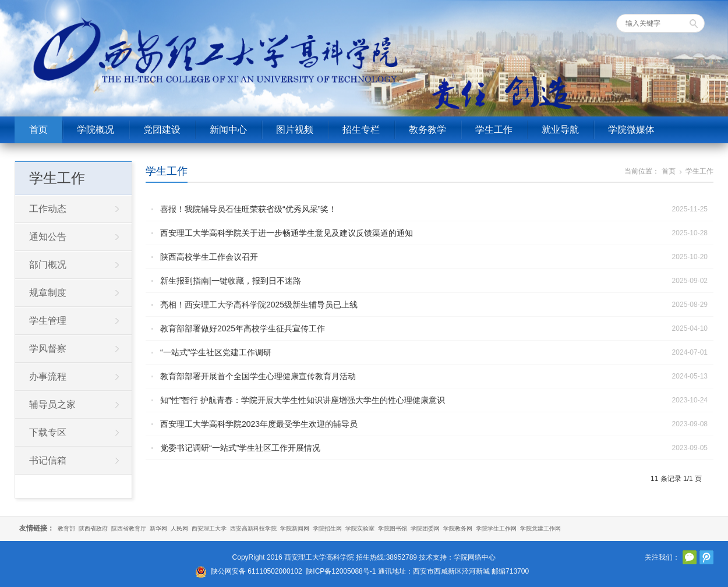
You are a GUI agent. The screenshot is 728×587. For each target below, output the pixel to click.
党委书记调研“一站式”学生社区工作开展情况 (240, 448)
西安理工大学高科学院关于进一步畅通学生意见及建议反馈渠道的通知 (287, 233)
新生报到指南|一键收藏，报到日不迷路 (231, 281)
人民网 (179, 528)
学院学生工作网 (496, 528)
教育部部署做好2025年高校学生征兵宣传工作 (243, 328)
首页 (38, 130)
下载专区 (48, 432)
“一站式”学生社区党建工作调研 (216, 352)
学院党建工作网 (540, 528)
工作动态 (48, 209)
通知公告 (48, 237)
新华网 (158, 528)
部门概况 (48, 265)
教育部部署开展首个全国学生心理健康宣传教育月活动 (258, 376)
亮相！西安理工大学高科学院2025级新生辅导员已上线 (259, 305)
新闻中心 (228, 130)
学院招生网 (327, 528)
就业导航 (560, 130)
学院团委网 (425, 528)
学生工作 (494, 130)
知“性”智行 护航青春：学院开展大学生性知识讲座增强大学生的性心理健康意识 (303, 400)
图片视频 (295, 130)
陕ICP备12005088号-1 (341, 571)
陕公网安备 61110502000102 (257, 571)
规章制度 (48, 293)
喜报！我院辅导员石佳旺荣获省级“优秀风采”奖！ (248, 209)
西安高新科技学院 (253, 528)
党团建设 (162, 130)
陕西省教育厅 (129, 528)
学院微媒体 (631, 130)
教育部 (66, 528)
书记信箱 (48, 460)
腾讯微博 (706, 557)
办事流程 (48, 376)
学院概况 (96, 130)
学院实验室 (360, 528)
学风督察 (48, 349)
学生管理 (48, 321)
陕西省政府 (93, 528)
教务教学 (427, 130)
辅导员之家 (52, 404)
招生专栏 (361, 130)
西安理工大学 (209, 528)
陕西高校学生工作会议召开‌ (209, 257)
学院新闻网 (295, 528)
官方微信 (690, 557)
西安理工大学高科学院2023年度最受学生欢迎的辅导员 (259, 424)
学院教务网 (458, 528)
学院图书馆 (393, 528)
